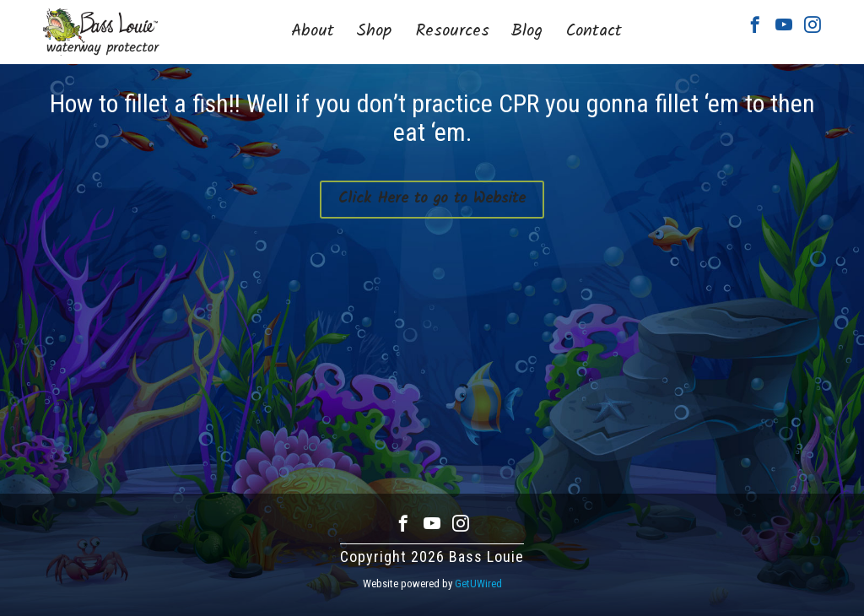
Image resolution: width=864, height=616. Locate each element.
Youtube (784, 24)
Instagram (813, 24)
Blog (526, 31)
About (313, 31)
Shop (374, 31)
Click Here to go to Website (432, 199)
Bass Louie (101, 32)
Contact (594, 31)
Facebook (755, 24)
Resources (453, 31)
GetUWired (478, 584)
